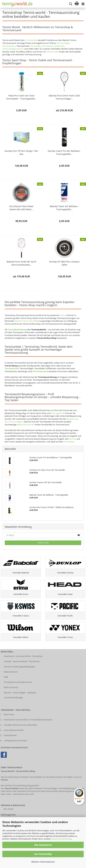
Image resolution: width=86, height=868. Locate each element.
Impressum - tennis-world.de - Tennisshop (23, 656)
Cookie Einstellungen (13, 697)
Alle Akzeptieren (43, 845)
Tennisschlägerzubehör (13, 49)
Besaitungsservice (67, 791)
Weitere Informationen (43, 862)
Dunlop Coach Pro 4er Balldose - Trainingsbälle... (64, 152)
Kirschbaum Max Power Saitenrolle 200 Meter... (21, 208)
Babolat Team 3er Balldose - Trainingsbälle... (64, 208)
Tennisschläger (63, 43)
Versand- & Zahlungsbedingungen (19, 667)
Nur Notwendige (43, 854)
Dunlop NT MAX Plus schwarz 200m (64, 263)
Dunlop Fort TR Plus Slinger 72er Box (21, 152)
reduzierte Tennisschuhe (29, 791)
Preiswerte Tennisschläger (45, 788)
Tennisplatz (69, 442)
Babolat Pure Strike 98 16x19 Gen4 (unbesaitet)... (21, 263)
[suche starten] (71, 4)
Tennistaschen (9, 46)
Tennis (63, 315)
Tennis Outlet (52, 52)
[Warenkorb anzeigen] (77, 4)
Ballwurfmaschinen (26, 425)
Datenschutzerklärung (61, 839)
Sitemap (72, 439)
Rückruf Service (11, 687)
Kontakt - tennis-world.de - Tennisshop (22, 661)
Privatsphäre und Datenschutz (18, 682)
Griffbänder (59, 46)
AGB (6, 677)
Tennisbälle (35, 46)
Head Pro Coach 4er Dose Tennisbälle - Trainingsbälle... (21, 97)
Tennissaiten (47, 46)
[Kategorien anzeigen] (83, 4)
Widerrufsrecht (11, 672)
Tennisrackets (52, 791)
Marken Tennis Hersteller (26, 321)
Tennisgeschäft (58, 413)
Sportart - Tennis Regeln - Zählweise (20, 693)
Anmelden (43, 543)
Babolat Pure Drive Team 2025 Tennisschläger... (64, 97)
